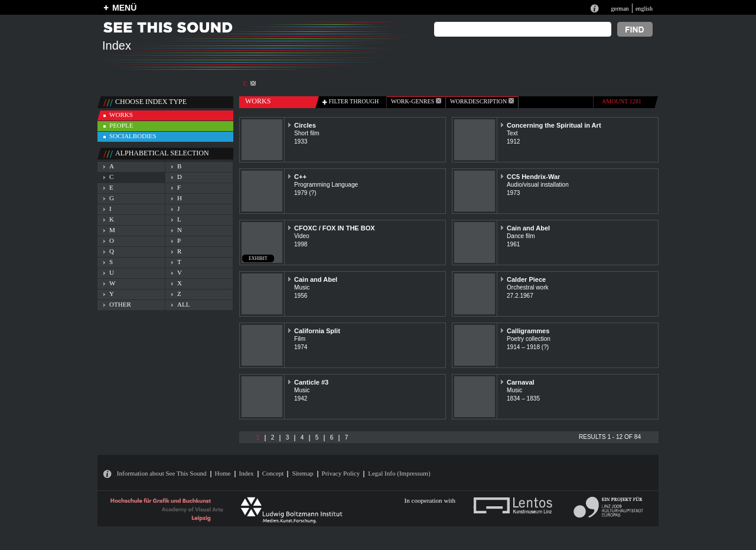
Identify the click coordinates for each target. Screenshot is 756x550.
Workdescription (482, 101)
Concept (273, 473)
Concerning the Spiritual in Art (554, 125)
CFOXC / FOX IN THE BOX (335, 228)
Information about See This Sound (162, 473)
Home (223, 473)
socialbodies (133, 136)
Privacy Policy (341, 473)
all (183, 304)
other (120, 304)
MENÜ (124, 8)
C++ (300, 177)
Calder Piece (526, 279)
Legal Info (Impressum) (399, 473)
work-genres (416, 101)
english (644, 9)
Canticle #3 (311, 382)
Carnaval (521, 382)
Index (247, 473)
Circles (305, 125)
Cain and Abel (528, 228)
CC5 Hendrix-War (533, 177)
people (121, 125)
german (620, 9)
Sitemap (302, 473)
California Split (317, 331)
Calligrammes (528, 331)
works (121, 115)
